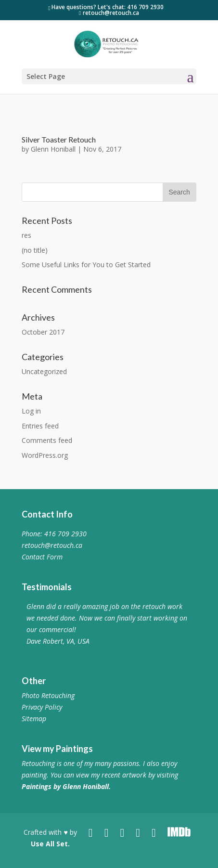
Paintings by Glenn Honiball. (66, 786)
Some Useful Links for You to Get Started (86, 265)
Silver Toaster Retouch (59, 139)
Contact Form (42, 557)
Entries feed (40, 426)
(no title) (35, 250)
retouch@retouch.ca (52, 545)
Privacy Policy (42, 707)
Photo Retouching (48, 695)
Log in (31, 411)
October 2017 (43, 332)
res (26, 235)
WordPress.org (45, 455)
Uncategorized (44, 371)
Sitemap (34, 719)
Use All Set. (50, 844)
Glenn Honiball (53, 149)
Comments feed (47, 440)
